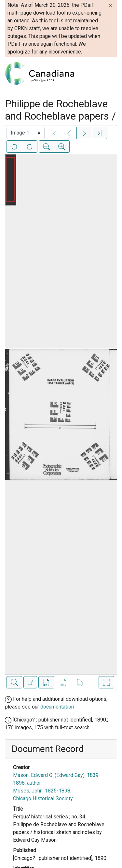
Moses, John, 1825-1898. (42, 791)
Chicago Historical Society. (43, 798)
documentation (57, 707)
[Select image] (26, 133)
